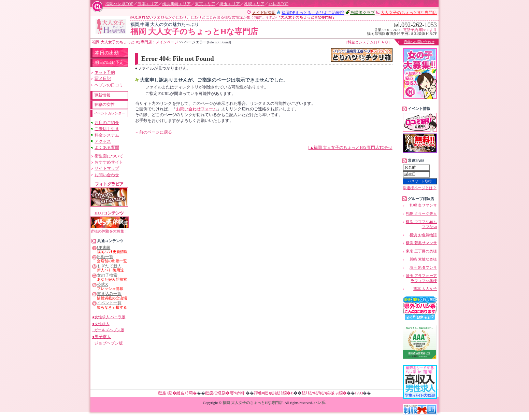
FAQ (359, 393)
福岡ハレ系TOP (119, 4)
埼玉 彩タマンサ (423, 267)
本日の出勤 (107, 53)
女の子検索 (107, 275)
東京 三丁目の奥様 (421, 251)
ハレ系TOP (278, 4)
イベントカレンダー (110, 113)
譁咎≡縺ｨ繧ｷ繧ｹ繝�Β (274, 393)
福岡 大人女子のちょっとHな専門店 (234, 29)
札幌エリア (254, 4)
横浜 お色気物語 (423, 235)
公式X (103, 285)
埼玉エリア (230, 4)
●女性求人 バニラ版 (109, 317)
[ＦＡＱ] (383, 42)
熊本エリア (148, 4)
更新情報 (102, 95)
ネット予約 (105, 72)
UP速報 (104, 248)
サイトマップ (107, 168)
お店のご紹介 (107, 123)
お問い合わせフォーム (197, 109)
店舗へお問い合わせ (419, 42)
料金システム (107, 135)
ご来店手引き (107, 129)
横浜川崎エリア (176, 4)
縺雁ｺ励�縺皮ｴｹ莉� (177, 393)
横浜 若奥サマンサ (421, 243)
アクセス (103, 141)
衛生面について (109, 156)
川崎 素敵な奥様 (423, 259)
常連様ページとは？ (420, 188)
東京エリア (205, 4)
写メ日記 (103, 79)
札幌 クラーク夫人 (421, 213)
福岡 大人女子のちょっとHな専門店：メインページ (135, 42)
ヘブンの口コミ (109, 85)
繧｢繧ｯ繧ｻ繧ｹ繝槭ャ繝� (324, 393)
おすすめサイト (109, 162)
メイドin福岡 (264, 13)
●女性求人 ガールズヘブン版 (108, 327)
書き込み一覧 (109, 294)
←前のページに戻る (154, 132)
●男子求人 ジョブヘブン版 (108, 340)
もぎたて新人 (109, 266)
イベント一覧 (109, 303)
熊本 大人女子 (425, 289)
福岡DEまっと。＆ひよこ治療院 (313, 13)
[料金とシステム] (361, 42)
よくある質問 (107, 148)
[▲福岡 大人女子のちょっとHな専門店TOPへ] (351, 148)
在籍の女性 (104, 104)
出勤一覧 (105, 257)
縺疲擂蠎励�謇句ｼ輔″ (225, 393)
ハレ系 (319, 403)
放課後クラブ (362, 13)
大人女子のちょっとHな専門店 (409, 13)
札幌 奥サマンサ (423, 205)
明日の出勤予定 (109, 62)
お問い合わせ (107, 175)
